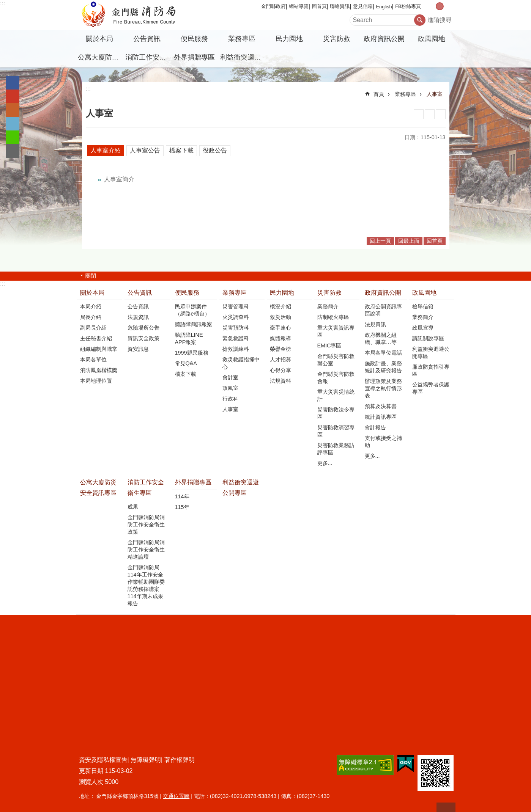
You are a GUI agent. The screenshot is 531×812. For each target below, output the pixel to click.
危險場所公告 (143, 328)
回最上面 (409, 241)
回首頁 (319, 6)
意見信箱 (363, 6)
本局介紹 (91, 306)
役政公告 (215, 150)
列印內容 (419, 114)
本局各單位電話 (383, 353)
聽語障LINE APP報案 (189, 338)
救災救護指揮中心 (241, 363)
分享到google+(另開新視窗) (13, 96)
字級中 (440, 6)
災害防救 (337, 39)
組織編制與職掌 (99, 349)
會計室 (230, 377)
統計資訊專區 (381, 417)
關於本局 (99, 39)
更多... (325, 463)
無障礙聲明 (146, 760)
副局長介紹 (93, 328)
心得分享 (280, 370)
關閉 (91, 276)
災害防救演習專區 (336, 431)
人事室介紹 (106, 150)
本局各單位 (93, 360)
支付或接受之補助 (383, 442)
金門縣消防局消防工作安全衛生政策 (146, 525)
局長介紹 (91, 317)
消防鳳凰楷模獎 (99, 370)
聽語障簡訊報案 (194, 324)
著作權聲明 (180, 760)
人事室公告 (145, 150)
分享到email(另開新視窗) (13, 151)
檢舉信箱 (423, 306)
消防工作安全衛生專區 (148, 57)
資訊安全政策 (143, 338)
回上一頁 (380, 241)
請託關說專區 (428, 338)
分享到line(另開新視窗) (13, 137)
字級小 (432, 6)
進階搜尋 (440, 20)
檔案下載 (181, 150)
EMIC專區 (329, 346)
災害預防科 (236, 328)
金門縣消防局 (142, 15)
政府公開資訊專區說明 (383, 310)
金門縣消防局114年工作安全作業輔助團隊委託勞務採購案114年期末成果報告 (146, 585)
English (384, 7)
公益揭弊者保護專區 (431, 388)
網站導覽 (299, 6)
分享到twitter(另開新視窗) (13, 124)
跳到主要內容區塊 (4, 4)
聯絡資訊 (340, 6)
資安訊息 (138, 349)
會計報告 (375, 427)
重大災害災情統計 (336, 395)
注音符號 (441, 114)
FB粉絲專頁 (408, 6)
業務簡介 (328, 306)
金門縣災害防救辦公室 (336, 360)
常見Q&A (186, 363)
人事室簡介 (119, 179)
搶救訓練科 (236, 349)
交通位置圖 (176, 796)
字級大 (448, 6)
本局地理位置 (96, 381)
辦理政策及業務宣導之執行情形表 (383, 388)
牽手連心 (280, 328)
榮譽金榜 (280, 349)
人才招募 (280, 360)
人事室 (435, 94)
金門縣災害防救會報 (336, 378)
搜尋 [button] (420, 20)
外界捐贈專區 (194, 57)
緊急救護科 (236, 338)
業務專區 (242, 39)
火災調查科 (236, 317)
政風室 (230, 388)
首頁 (379, 94)
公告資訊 (147, 39)
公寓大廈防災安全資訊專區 (101, 57)
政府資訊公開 (384, 39)
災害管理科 (236, 306)
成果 (133, 507)
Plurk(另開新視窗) (13, 110)
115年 (182, 507)
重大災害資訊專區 (336, 331)
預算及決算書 (381, 406)
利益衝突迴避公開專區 (243, 57)
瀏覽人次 (91, 782)
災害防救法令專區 (336, 413)
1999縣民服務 (192, 353)
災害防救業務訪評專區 (336, 449)
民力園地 (289, 39)
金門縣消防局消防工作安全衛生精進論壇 (146, 550)
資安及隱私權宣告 (103, 760)
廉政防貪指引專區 (431, 370)
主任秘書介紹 (96, 338)
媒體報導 (280, 338)
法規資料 (280, 381)
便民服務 (194, 39)
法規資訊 (138, 317)
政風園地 (432, 39)
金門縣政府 (273, 6)
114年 (182, 496)
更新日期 (91, 771)
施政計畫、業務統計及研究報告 (383, 367)
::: (2, 3)
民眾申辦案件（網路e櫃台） (192, 310)
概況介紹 (280, 306)
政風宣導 (423, 328)
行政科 (230, 399)
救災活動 (280, 317)
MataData (430, 114)
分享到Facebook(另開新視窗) (13, 83)
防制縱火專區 (333, 317)
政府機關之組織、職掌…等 (381, 338)
